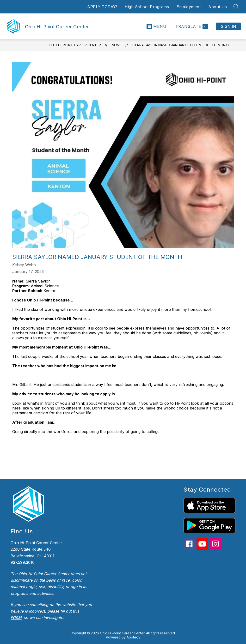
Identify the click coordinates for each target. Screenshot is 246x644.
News (117, 45)
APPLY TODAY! (102, 7)
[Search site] (236, 7)
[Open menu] (157, 27)
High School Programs (147, 7)
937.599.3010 (23, 562)
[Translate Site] (191, 27)
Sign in (228, 26)
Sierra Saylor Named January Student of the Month (181, 45)
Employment (189, 7)
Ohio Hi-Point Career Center (75, 45)
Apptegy (133, 637)
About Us (218, 7)
